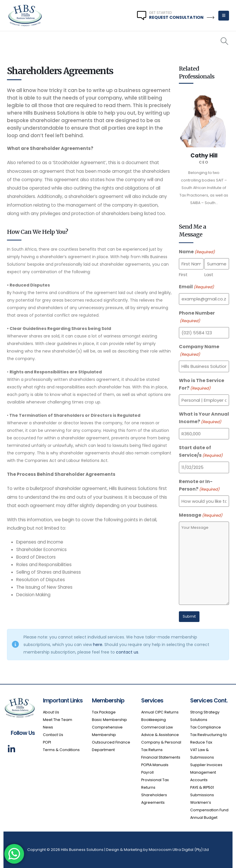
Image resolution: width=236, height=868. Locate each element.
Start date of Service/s (201, 452)
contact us (127, 652)
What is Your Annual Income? (204, 418)
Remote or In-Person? (199, 486)
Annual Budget (204, 817)
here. (98, 645)
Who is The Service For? (201, 385)
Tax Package (104, 712)
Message (201, 515)
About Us (51, 712)
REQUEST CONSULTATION (182, 17)
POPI (47, 742)
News (48, 727)
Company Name (199, 351)
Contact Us (53, 735)
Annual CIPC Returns (160, 712)
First (183, 275)
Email (196, 287)
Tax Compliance (206, 727)
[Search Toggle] (225, 41)
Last (209, 275)
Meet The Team (58, 720)
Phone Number (197, 317)
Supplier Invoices (206, 765)
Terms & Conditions (61, 750)
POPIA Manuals (155, 765)
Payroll (147, 772)
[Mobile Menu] (224, 16)
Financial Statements (161, 757)
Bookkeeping (154, 720)
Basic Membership (109, 720)
